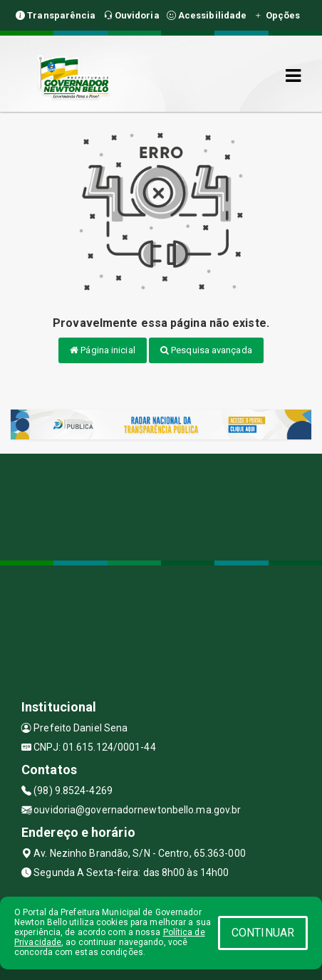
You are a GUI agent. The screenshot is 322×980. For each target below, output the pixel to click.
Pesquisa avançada (206, 350)
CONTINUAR (263, 933)
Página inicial (103, 350)
